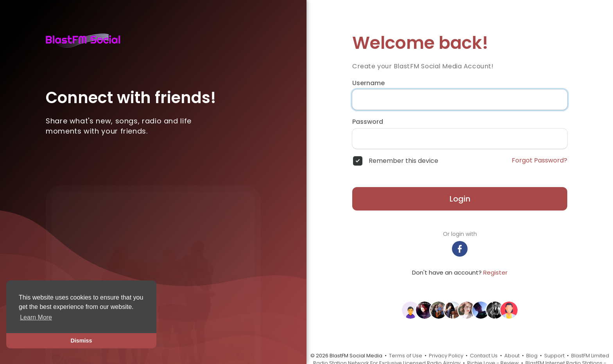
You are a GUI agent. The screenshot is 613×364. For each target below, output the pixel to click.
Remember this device (403, 161)
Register (495, 272)
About (512, 356)
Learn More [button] (36, 317)
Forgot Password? (540, 161)
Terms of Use (406, 356)
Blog (532, 356)
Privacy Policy (446, 356)
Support (554, 356)
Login (460, 199)
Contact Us (484, 356)
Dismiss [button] (81, 341)
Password (368, 122)
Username (368, 83)
